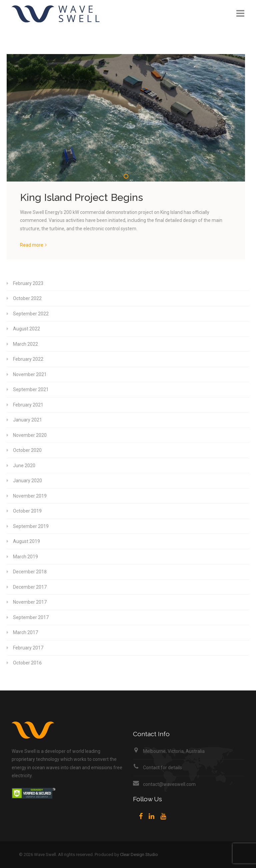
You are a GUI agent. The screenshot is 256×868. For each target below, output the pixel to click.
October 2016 (27, 663)
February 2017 (28, 648)
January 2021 (27, 420)
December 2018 (30, 572)
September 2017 (31, 617)
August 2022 (26, 329)
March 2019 (25, 557)
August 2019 (26, 541)
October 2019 (27, 511)
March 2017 (25, 632)
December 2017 (30, 587)
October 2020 (27, 450)
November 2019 (30, 496)
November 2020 (30, 435)
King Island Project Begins (81, 197)
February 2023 (28, 283)
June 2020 (24, 466)
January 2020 (27, 481)
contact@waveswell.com (169, 784)
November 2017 (30, 602)
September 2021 (31, 389)
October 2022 (27, 298)
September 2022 (31, 314)
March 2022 (25, 344)
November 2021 (30, 374)
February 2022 (28, 359)
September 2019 (31, 526)
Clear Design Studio (139, 854)
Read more (32, 245)
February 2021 (28, 405)
